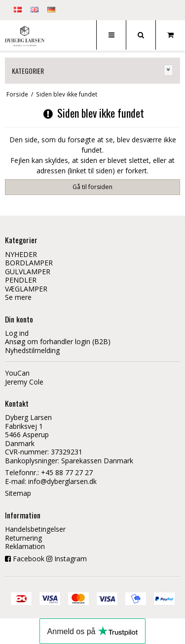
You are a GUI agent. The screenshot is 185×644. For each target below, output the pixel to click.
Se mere (18, 297)
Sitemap (18, 493)
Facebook (29, 559)
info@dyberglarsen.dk (62, 481)
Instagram (71, 559)
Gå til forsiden (92, 187)
